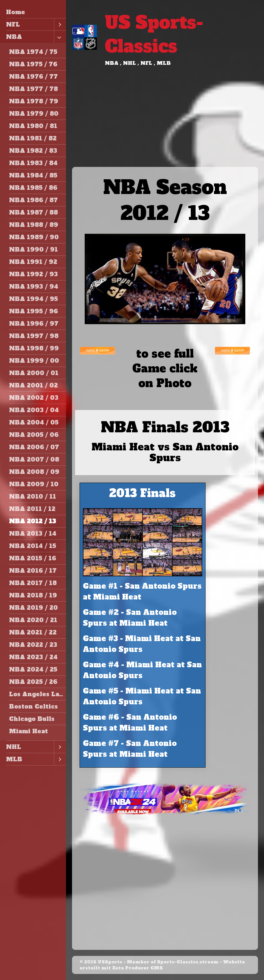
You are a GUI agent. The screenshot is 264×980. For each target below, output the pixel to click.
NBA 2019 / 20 (33, 608)
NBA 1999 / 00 (34, 361)
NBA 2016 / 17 (33, 571)
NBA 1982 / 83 (33, 151)
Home (16, 12)
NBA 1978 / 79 (34, 101)
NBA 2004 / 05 (34, 422)
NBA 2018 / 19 (33, 595)
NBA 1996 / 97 (34, 324)
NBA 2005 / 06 (34, 435)
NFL (13, 24)
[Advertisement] (165, 122)
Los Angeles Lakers (38, 694)
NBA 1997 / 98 (34, 336)
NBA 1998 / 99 (34, 348)
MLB (14, 759)
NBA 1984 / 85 (33, 175)
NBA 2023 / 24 (33, 657)
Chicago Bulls (32, 719)
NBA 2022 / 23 (33, 645)
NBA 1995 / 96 (33, 311)
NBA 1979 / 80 (34, 114)
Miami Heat (28, 731)
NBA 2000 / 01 (34, 373)
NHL (14, 747)
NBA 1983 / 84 (33, 163)
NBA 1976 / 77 (33, 77)
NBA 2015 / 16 (33, 558)
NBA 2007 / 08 (34, 459)
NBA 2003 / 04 (34, 410)
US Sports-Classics (154, 34)
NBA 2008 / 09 (34, 472)
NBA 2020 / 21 (33, 620)
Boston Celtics (33, 706)
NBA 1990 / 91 (33, 249)
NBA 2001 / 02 (33, 385)
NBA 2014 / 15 (33, 546)
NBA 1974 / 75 (33, 52)
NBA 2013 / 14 (33, 534)
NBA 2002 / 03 (34, 398)
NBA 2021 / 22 (33, 632)
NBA (14, 37)
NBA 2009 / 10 (34, 484)
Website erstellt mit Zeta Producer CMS (162, 965)
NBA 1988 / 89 (34, 225)
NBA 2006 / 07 (34, 447)
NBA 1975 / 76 (33, 64)
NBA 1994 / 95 (33, 299)
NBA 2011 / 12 (32, 509)
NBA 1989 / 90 (34, 237)
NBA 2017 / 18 (33, 583)
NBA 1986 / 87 (33, 200)
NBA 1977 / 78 (33, 89)
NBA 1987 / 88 (33, 212)
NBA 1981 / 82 (33, 138)
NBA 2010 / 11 (33, 496)
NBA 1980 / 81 (33, 126)
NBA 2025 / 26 (33, 682)
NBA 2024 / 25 (33, 669)
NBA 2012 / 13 (33, 521)
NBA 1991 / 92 (33, 262)
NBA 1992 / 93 (33, 274)
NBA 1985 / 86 (33, 188)
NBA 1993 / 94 (34, 286)
